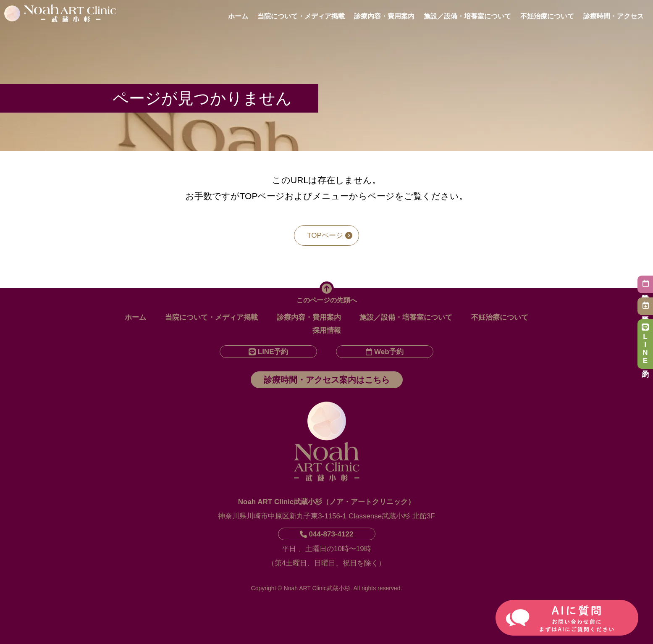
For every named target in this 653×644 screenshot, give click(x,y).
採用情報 (327, 330)
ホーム (238, 16)
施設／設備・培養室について (467, 16)
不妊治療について (547, 16)
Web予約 (385, 352)
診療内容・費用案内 (384, 16)
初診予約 (645, 283)
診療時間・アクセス (614, 16)
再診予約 (645, 305)
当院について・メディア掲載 (301, 16)
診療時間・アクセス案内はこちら (327, 380)
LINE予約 (645, 344)
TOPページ (330, 235)
